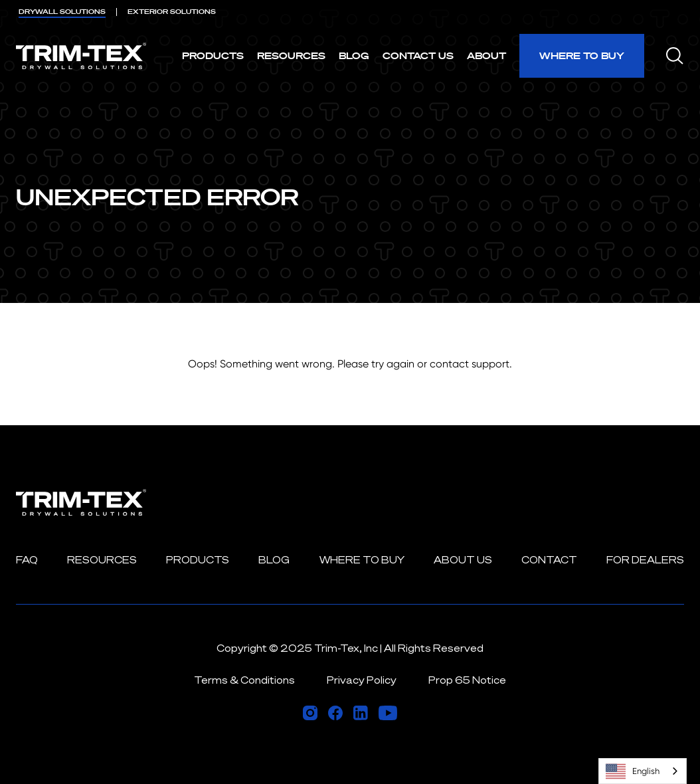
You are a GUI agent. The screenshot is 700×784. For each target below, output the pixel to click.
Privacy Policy (362, 680)
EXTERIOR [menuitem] (172, 12)
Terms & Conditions (244, 680)
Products (213, 55)
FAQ (27, 560)
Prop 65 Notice (467, 680)
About (486, 55)
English (633, 771)
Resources (291, 55)
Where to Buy (582, 55)
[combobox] (643, 771)
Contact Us (418, 55)
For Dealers (645, 560)
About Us (463, 560)
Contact (549, 560)
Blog (354, 55)
